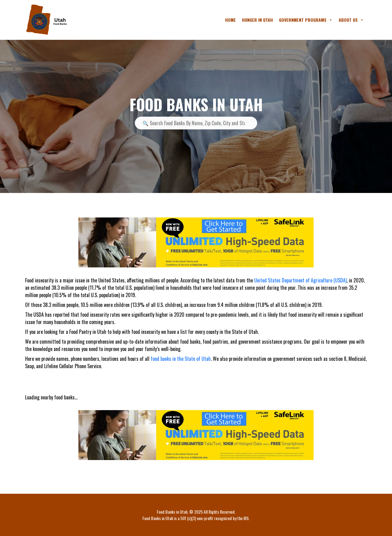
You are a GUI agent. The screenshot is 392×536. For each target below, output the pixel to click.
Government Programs (306, 20)
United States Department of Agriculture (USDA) (300, 280)
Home (230, 20)
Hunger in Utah (257, 20)
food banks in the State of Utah (181, 359)
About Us (351, 20)
